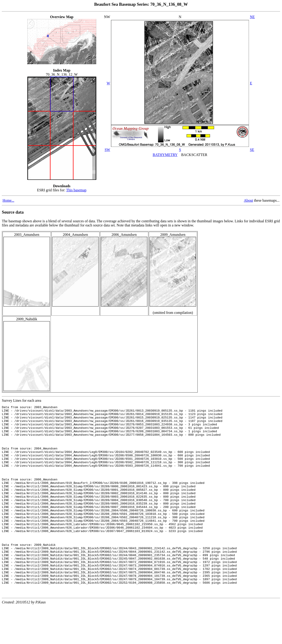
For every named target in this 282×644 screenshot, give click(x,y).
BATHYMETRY (165, 155)
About (248, 200)
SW (107, 150)
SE (252, 150)
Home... (8, 200)
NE (252, 17)
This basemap (76, 190)
